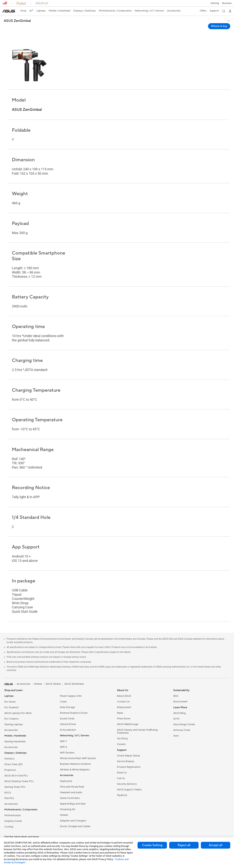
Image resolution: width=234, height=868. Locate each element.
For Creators (11, 719)
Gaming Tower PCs (15, 787)
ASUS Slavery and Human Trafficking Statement (137, 731)
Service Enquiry (126, 761)
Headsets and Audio (71, 792)
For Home (10, 702)
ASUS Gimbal (53, 684)
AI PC (177, 719)
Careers (121, 744)
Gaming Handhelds (15, 742)
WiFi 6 (63, 747)
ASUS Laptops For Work (18, 713)
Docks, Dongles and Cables (75, 826)
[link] (9, 11)
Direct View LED (13, 764)
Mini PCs (9, 798)
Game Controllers (70, 798)
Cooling (9, 827)
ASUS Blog (180, 713)
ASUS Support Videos (129, 790)
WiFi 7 (63, 741)
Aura (176, 736)
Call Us (121, 778)
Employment (124, 707)
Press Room (124, 719)
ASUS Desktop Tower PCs (19, 781)
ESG (176, 696)
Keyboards (66, 781)
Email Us (122, 773)
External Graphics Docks (74, 713)
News (120, 713)
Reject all (184, 845)
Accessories (11, 730)
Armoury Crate (182, 730)
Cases (63, 702)
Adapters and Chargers (73, 821)
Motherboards (13, 815)
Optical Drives (68, 724)
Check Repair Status (128, 756)
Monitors (9, 759)
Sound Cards (67, 719)
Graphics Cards (13, 821)
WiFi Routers (67, 753)
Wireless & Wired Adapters (75, 770)
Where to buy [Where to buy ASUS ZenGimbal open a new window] (219, 26)
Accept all (216, 845)
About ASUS (124, 696)
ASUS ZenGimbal (17, 21)
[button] (215, 3)
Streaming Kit (68, 809)
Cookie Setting (152, 845)
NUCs (8, 793)
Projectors (10, 770)
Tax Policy (123, 739)
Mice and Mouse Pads (72, 787)
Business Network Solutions (75, 764)
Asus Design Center (184, 724)
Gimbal (64, 815)
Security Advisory (127, 784)
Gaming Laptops (14, 724)
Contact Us (123, 702)
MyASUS (122, 795)
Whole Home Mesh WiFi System (78, 758)
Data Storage (67, 707)
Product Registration (129, 767)
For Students (11, 707)
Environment (180, 702)
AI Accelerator (68, 730)
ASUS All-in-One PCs (16, 776)
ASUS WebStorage (128, 724)
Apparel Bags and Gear (73, 804)
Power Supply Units (71, 696)
